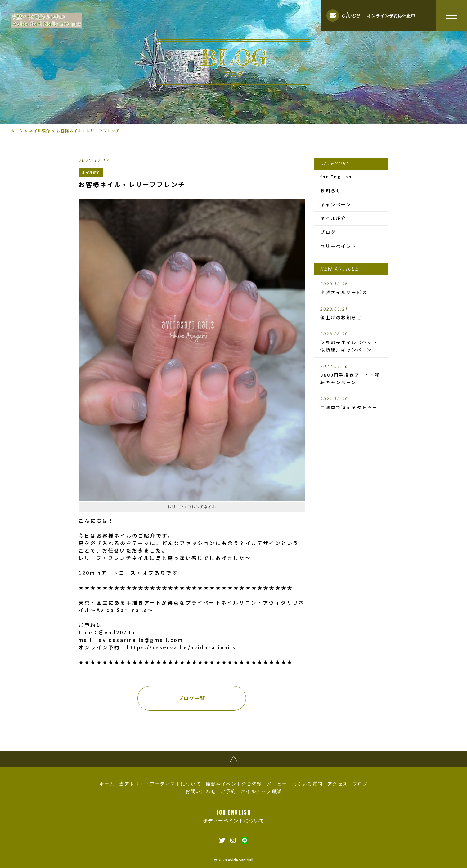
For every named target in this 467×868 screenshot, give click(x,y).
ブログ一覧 (192, 698)
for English (336, 177)
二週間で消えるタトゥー (351, 404)
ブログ (328, 232)
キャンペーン (336, 204)
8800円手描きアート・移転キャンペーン (351, 375)
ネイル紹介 (39, 131)
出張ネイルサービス (351, 289)
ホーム (17, 131)
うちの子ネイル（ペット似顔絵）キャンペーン (351, 342)
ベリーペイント (339, 246)
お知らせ (331, 190)
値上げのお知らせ (351, 314)
